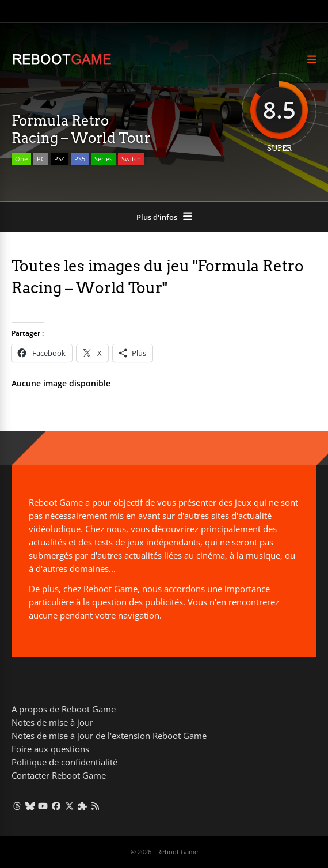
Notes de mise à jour (52, 722)
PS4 (60, 159)
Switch (131, 159)
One (21, 159)
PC (41, 159)
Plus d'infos (157, 217)
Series (103, 159)
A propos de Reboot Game (64, 709)
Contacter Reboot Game (59, 775)
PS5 (80, 159)
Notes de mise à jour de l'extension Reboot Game (109, 736)
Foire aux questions (50, 749)
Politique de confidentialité (64, 762)
